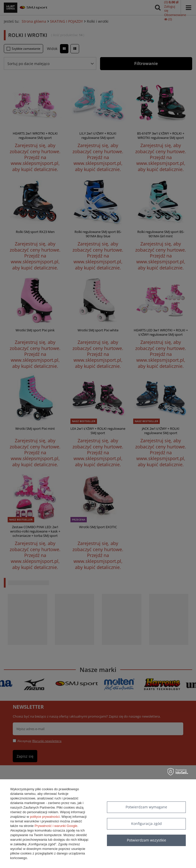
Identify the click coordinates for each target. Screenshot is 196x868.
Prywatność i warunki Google (56, 826)
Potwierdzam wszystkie (146, 840)
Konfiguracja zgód (146, 824)
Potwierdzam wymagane (146, 807)
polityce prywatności (45, 817)
